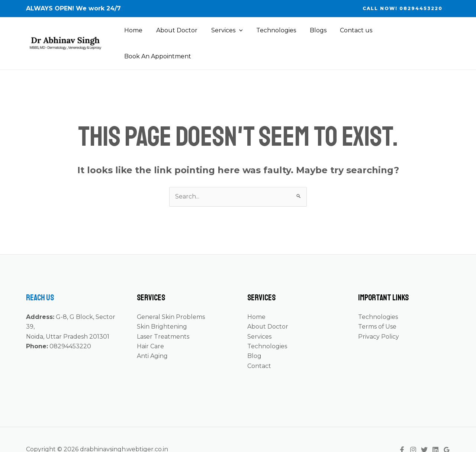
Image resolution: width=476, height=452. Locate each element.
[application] (237, 34)
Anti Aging (152, 336)
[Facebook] (402, 430)
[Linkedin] (435, 430)
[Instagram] (413, 430)
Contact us (349, 34)
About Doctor (176, 34)
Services (225, 34)
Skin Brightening (162, 307)
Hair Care (150, 327)
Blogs (313, 34)
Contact (259, 346)
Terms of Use (377, 307)
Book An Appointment (411, 34)
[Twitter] (424, 430)
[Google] (447, 430)
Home (135, 34)
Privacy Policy (379, 317)
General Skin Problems (171, 297)
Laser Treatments (163, 317)
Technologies (272, 34)
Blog (254, 336)
